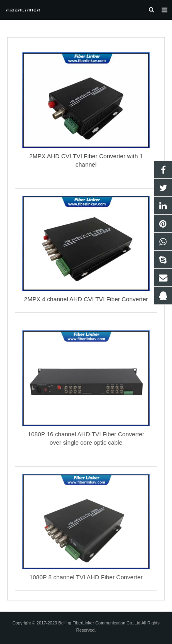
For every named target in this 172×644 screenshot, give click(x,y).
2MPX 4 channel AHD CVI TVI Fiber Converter (86, 299)
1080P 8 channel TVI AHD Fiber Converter (86, 577)
